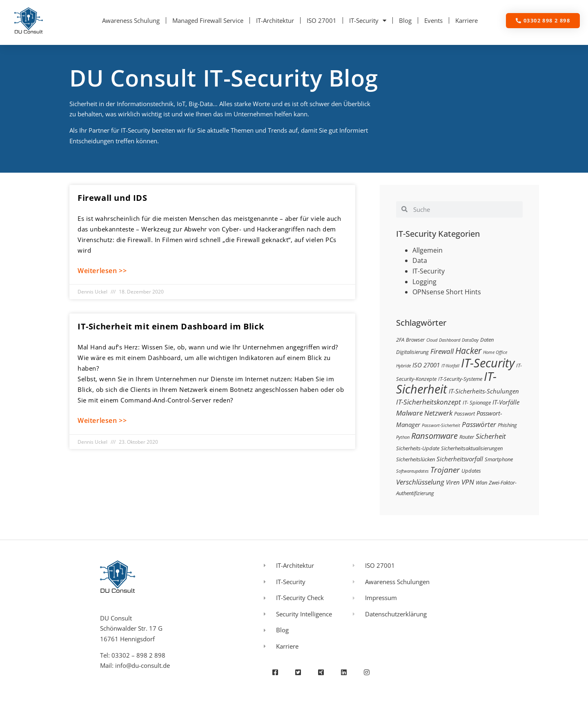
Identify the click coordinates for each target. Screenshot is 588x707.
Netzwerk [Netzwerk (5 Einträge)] (438, 413)
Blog (405, 20)
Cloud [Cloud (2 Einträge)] (432, 340)
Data (420, 260)
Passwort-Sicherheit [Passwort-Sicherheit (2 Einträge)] (441, 425)
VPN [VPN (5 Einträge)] (468, 482)
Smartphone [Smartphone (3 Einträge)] (499, 459)
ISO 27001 (322, 20)
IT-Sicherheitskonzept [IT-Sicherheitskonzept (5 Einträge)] (429, 402)
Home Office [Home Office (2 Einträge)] (495, 352)
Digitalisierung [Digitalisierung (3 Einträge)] (412, 352)
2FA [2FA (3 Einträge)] (400, 340)
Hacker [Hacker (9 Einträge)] (468, 350)
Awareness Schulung (131, 20)
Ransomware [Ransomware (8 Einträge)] (434, 436)
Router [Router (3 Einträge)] (467, 437)
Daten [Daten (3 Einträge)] (487, 340)
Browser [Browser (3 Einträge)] (415, 340)
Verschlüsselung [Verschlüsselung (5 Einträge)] (420, 482)
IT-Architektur (275, 20)
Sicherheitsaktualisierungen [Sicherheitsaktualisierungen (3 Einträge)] (472, 448)
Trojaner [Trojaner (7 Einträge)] (445, 470)
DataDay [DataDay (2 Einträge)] (470, 340)
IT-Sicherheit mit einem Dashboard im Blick (171, 326)
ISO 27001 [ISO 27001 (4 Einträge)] (426, 365)
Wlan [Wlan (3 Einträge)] (481, 482)
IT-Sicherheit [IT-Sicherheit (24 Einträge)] (446, 383)
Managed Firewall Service (208, 20)
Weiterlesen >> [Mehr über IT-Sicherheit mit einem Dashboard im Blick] (102, 420)
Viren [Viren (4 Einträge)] (453, 482)
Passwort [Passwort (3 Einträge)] (464, 414)
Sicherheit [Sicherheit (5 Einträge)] (491, 436)
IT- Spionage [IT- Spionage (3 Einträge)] (477, 402)
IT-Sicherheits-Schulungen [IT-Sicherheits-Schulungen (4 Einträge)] (484, 391)
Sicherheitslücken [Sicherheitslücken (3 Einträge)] (415, 459)
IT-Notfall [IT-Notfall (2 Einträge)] (450, 366)
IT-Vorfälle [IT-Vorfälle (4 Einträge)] (506, 402)
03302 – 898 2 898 (138, 655)
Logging (424, 282)
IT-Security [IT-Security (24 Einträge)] (488, 363)
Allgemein (428, 250)
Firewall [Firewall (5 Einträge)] (442, 351)
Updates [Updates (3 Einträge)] (471, 471)
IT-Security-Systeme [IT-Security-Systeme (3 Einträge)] (460, 379)
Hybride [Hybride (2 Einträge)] (403, 366)
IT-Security (368, 21)
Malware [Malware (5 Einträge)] (409, 413)
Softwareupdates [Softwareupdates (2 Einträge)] (412, 471)
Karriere (467, 20)
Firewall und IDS (112, 198)
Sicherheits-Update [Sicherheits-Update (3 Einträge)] (418, 448)
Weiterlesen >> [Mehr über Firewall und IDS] (102, 271)
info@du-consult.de (143, 665)
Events (433, 20)
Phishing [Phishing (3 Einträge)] (507, 425)
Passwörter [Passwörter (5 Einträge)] (479, 424)
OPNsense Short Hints (447, 292)
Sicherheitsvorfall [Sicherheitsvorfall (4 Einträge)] (460, 459)
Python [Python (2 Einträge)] (403, 437)
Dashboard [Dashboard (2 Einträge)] (450, 340)
